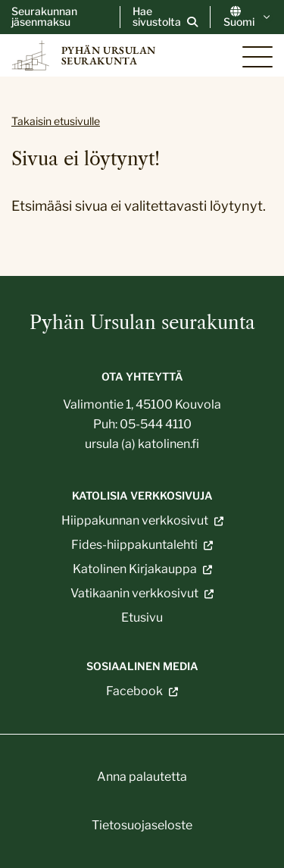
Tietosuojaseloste (142, 825)
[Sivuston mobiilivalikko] (257, 57)
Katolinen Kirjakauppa (135, 569)
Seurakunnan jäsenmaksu (44, 17)
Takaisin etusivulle (56, 121)
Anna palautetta (142, 777)
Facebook (134, 691)
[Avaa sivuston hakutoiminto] (165, 17)
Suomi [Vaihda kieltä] (248, 17)
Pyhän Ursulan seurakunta (142, 323)
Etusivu (142, 617)
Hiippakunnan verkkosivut (135, 520)
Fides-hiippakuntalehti (134, 545)
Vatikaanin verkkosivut (134, 593)
